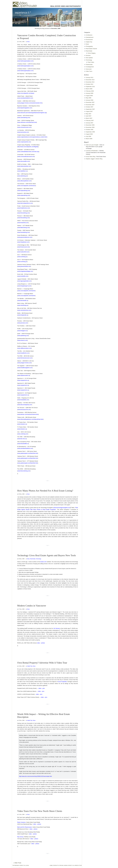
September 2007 (90, 109)
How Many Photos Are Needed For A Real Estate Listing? (45, 491)
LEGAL (27, 865)
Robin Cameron (21, 822)
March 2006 (89, 139)
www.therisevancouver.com (25, 358)
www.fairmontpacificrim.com (25, 203)
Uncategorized (90, 67)
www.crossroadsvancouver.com (26, 156)
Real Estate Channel (91, 49)
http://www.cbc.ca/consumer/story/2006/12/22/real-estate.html (35, 776)
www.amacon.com (22, 340)
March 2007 (89, 118)
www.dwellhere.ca (22, 171)
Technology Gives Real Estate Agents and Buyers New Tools (47, 555)
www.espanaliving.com (24, 190)
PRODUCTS (56, 865)
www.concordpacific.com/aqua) (26, 93)
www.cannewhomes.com (24, 310)
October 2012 (90, 84)
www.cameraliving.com (24, 118)
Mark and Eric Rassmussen (25, 827)
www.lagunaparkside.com (24, 281)
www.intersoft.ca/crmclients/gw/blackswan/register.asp (32, 113)
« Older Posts (17, 863)
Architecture (89, 35)
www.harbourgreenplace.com (25, 61)
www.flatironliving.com (24, 227)
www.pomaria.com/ (23, 323)
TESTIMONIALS (16, 865)
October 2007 (90, 107)
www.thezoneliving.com (24, 471)
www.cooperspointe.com (24, 142)
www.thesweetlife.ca (23, 444)
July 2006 (88, 136)
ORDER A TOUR (78, 865)
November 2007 (90, 105)
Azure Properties (62, 682)
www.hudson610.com (23, 252)
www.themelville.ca (23, 300)
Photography (89, 46)
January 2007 (90, 123)
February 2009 (90, 91)
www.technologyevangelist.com (62, 508)
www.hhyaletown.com (23, 242)
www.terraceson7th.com (24, 410)
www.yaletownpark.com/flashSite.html (28, 453)
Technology (39, 559)
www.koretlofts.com (23, 276)
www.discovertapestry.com (25, 405)
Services (88, 55)
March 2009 (89, 89)
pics (44, 688)
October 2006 (90, 130)
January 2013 (90, 77)
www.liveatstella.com (23, 400)
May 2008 (89, 98)
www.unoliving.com (23, 434)
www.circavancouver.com (24, 127)
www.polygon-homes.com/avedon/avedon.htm (30, 103)
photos (43, 643)
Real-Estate (33, 559)
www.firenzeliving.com (24, 213)
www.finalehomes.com (24, 208)
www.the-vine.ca (22, 439)
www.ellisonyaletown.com (24, 181)
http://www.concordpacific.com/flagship (28, 147)
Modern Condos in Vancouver (32, 606)
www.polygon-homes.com (24, 363)
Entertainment (90, 37)
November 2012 (90, 82)
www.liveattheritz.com (23, 353)
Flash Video (91, 62)
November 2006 (90, 127)
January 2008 (90, 100)
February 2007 (90, 120)
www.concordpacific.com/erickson (27, 186)
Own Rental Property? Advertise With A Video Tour (42, 663)
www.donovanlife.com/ (24, 161)
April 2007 (89, 116)
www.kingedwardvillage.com (25, 271)
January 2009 (90, 93)
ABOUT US (23, 865)
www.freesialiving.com (24, 232)
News (28, 42)
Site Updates (89, 58)
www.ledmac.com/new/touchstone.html (28, 414)
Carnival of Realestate (92, 151)
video (38, 643)
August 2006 (89, 134)
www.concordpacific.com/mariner (26, 291)
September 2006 (90, 132)
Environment (89, 40)
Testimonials (89, 65)
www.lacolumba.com (23, 132)
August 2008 (89, 96)
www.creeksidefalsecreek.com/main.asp (28, 152)
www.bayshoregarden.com (25, 108)
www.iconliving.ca (22, 257)
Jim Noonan (57, 628)
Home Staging (92, 53)
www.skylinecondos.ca (24, 375)
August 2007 (89, 111)
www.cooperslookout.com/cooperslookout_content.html (32, 137)
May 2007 (89, 114)
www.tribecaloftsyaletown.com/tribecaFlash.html (30, 419)
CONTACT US (71, 865)
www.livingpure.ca (22, 331)
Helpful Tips (30, 666)
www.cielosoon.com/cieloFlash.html (27, 122)
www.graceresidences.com (25, 237)
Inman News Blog (91, 157)
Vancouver (89, 69)
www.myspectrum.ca (23, 380)
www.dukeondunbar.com (24, 166)
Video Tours (89, 71)
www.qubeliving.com (23, 336)
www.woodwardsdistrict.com (25, 98)
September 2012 (90, 87)
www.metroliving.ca (23, 305)
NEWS (66, 865)
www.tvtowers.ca (22, 424)
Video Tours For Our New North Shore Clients (40, 811)
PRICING (62, 865)
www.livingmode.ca (23, 315)
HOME (51, 865)
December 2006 (90, 125)
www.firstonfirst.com (23, 223)
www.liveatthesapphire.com (25, 368)
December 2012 (90, 80)
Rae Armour (20, 837)
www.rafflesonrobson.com (24, 348)
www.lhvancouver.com (24, 247)
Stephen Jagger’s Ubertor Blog (94, 159)
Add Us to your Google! (92, 145)
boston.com (43, 562)
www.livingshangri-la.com (24, 286)
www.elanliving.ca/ (22, 176)
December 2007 (90, 102)
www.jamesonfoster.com (24, 266)
